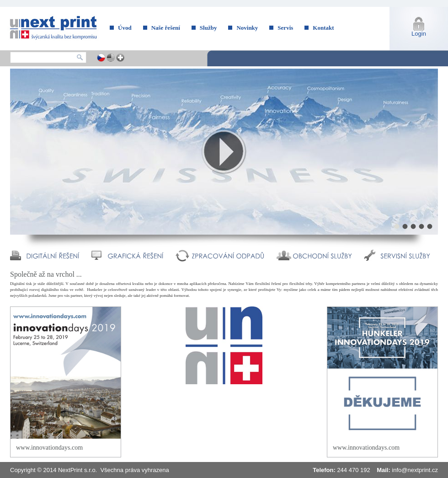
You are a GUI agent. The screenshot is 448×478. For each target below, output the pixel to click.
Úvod (125, 28)
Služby (208, 28)
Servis (285, 28)
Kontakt (323, 28)
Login (419, 34)
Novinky (247, 28)
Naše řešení (166, 28)
